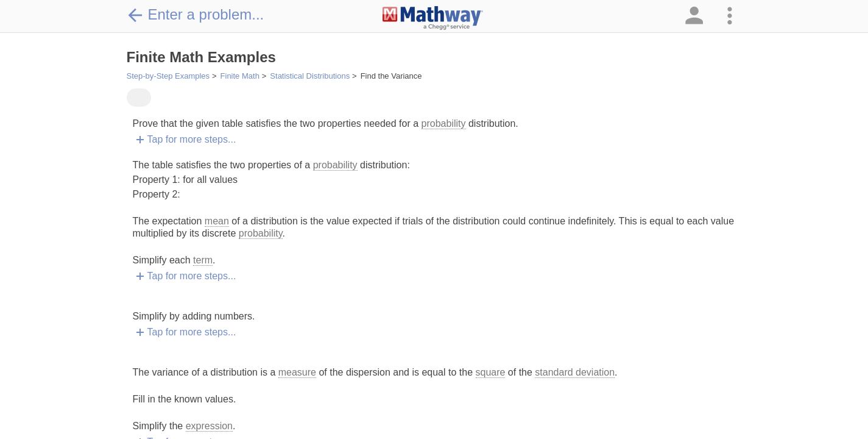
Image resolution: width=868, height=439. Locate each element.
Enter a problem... (196, 15)
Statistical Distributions (310, 76)
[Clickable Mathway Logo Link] (433, 18)
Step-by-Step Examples (168, 76)
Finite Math (240, 76)
